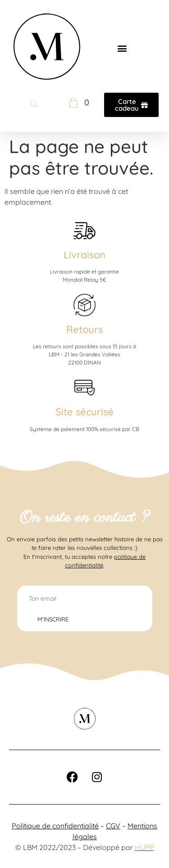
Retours (84, 329)
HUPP (144, 847)
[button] (122, 48)
